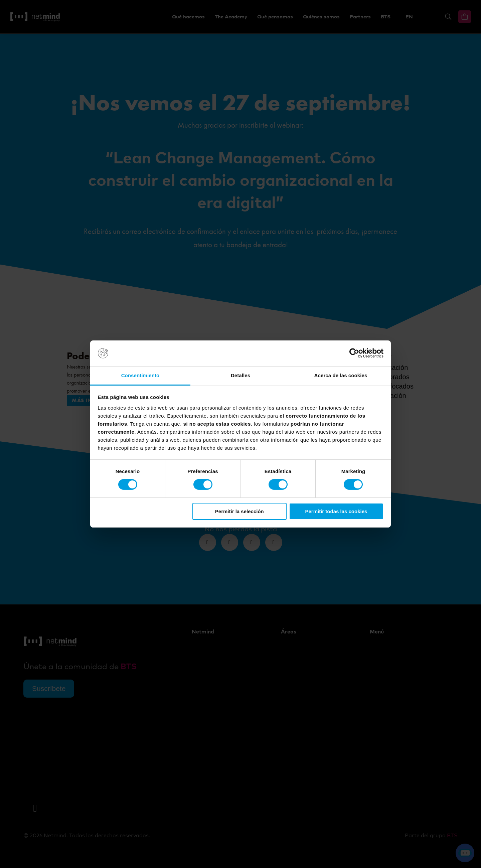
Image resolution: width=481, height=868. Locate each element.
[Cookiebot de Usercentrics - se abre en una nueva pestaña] (354, 353)
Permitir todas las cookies (336, 511)
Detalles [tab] (240, 375)
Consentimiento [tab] (140, 375)
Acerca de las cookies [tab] (341, 375)
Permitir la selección (239, 511)
